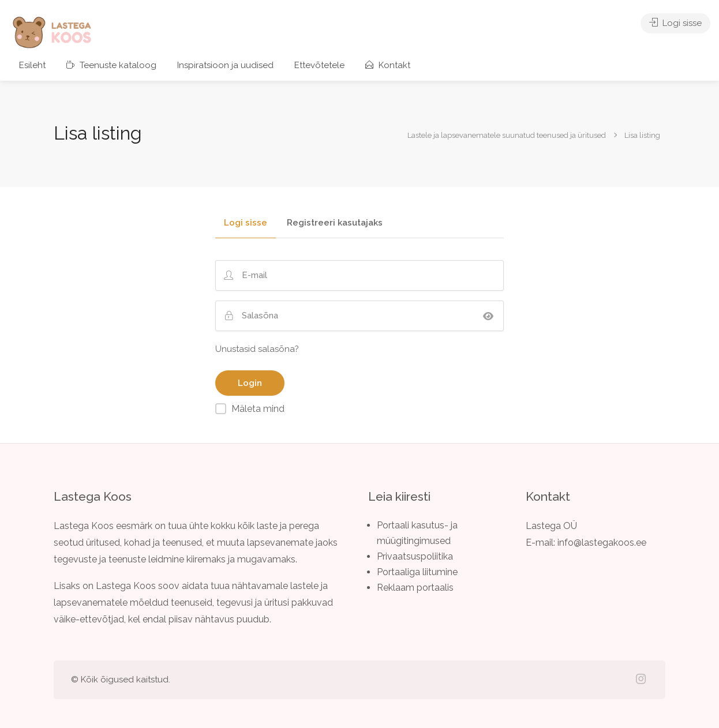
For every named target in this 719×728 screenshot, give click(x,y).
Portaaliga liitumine (417, 572)
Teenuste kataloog (111, 65)
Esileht (32, 65)
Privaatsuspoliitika (415, 556)
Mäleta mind (258, 409)
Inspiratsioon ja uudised (225, 65)
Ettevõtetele (319, 65)
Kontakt (388, 65)
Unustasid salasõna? (257, 349)
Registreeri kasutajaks (335, 223)
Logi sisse (675, 23)
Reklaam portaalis (415, 588)
